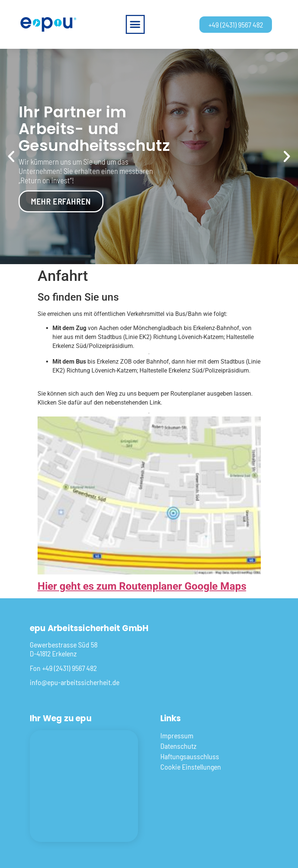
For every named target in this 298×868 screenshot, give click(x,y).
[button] (135, 24)
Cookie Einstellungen (191, 767)
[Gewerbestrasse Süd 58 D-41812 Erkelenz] (84, 786)
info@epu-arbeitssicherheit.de (75, 682)
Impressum (177, 735)
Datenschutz (178, 746)
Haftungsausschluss (190, 756)
